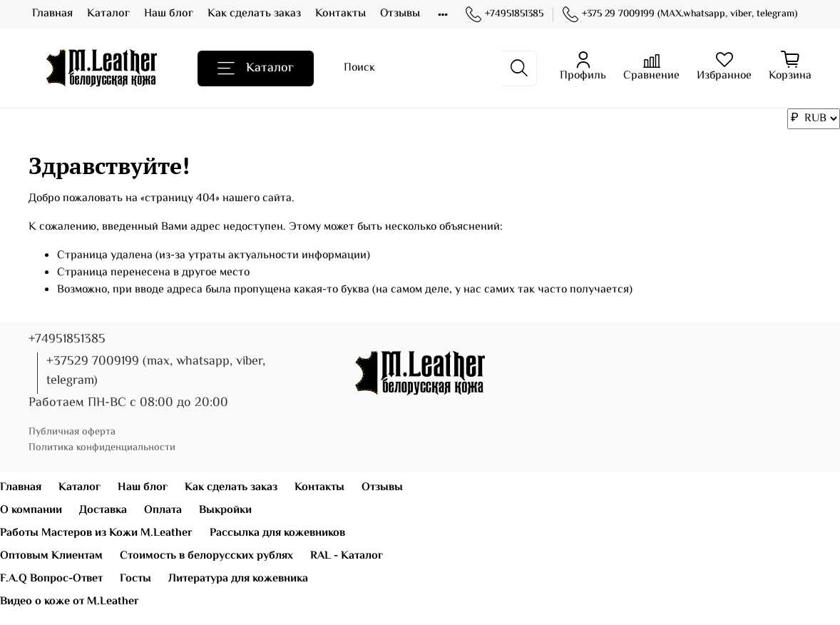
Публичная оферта (72, 432)
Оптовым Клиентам (51, 556)
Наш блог (169, 14)
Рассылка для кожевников (277, 533)
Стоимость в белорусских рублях (206, 556)
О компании (31, 510)
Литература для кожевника (238, 579)
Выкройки (225, 510)
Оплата (163, 510)
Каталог (108, 14)
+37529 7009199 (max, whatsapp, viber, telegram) (156, 371)
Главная (52, 14)
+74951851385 (504, 15)
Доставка (103, 510)
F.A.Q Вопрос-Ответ (51, 579)
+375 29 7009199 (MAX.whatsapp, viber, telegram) (680, 15)
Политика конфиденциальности (102, 448)
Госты (135, 579)
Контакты (340, 14)
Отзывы (400, 14)
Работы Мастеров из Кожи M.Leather (96, 533)
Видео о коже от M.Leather (70, 602)
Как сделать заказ (254, 14)
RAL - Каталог (347, 556)
